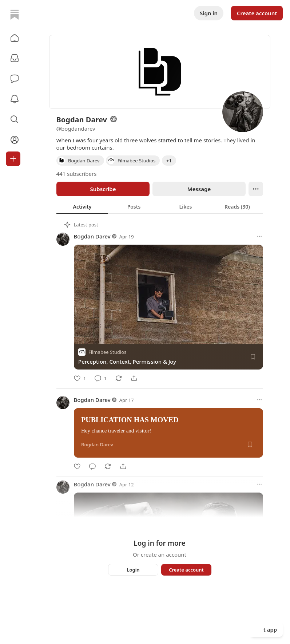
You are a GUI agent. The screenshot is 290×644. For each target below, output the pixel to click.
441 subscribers (77, 174)
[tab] (82, 206)
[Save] (253, 357)
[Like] (80, 378)
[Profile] (15, 140)
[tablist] (160, 206)
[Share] (134, 378)
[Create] (13, 159)
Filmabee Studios (107, 352)
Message (199, 189)
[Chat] (15, 79)
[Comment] (101, 378)
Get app (267, 629)
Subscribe (103, 189)
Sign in (209, 13)
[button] (15, 38)
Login (133, 570)
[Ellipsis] (256, 189)
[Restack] (119, 378)
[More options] (259, 236)
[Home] (15, 15)
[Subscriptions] (15, 58)
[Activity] (15, 99)
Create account (257, 13)
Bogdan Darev (92, 236)
